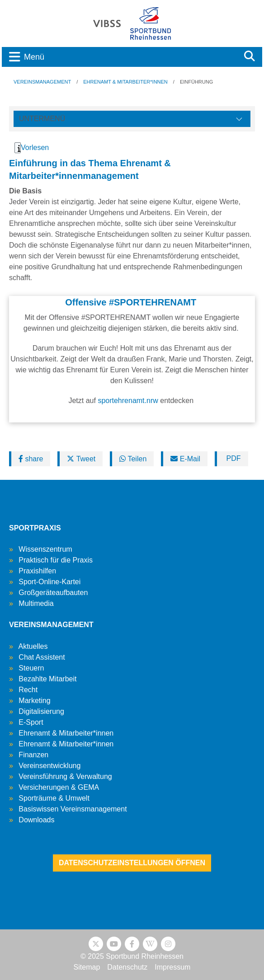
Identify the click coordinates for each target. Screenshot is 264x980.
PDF (232, 458)
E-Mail (185, 459)
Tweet (81, 459)
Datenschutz (127, 967)
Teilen (133, 459)
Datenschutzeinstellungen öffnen (132, 863)
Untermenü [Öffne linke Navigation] (42, 119)
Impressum (172, 967)
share (31, 459)
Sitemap (87, 967)
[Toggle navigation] (119, 57)
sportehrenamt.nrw (128, 401)
